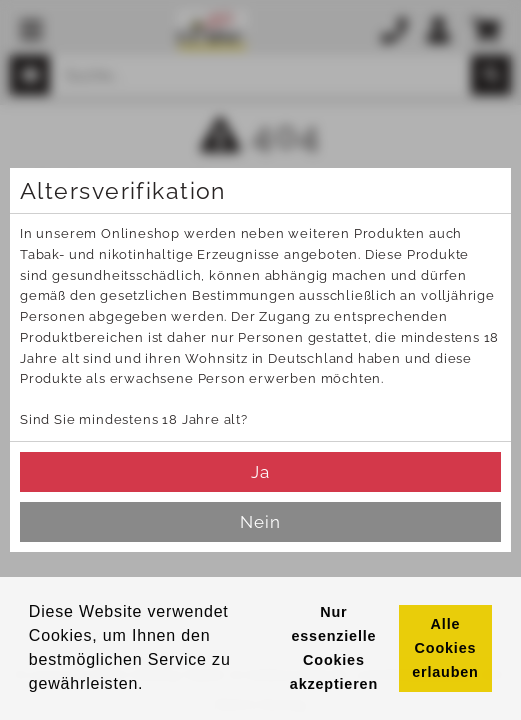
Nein (260, 522)
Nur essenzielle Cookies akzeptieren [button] (334, 648)
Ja (260, 472)
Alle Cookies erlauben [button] (445, 648)
